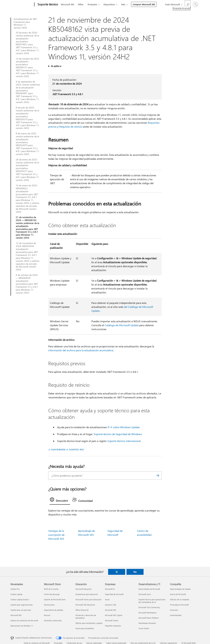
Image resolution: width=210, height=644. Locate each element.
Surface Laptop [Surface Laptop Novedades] (16, 594)
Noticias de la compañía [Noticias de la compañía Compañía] (180, 599)
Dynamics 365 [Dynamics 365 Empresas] (111, 605)
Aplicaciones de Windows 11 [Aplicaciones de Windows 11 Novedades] (22, 626)
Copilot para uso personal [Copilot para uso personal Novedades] (21, 610)
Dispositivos (109, 4)
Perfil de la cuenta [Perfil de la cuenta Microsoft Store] (51, 589)
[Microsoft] (22, 5)
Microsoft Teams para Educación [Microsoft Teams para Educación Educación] (88, 599)
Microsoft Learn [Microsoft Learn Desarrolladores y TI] (145, 594)
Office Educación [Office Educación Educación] (82, 610)
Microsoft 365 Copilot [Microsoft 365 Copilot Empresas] (114, 615)
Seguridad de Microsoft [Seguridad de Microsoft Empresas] (114, 594)
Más (123, 4)
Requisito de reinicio (71, 127)
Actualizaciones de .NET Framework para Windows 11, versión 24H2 (25, 23)
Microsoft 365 (68, 4)
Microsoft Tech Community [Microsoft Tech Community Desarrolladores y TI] (149, 607)
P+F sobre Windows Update (124, 427)
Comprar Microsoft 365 (144, 4)
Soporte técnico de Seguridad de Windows (118, 434)
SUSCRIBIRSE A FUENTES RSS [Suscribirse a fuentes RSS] (67, 449)
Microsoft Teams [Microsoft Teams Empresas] (112, 620)
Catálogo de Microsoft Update (122, 325)
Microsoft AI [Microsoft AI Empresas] (110, 589)
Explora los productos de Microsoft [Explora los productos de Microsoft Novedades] (24, 620)
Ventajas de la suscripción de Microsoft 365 (56, 535)
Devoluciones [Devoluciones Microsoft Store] (49, 605)
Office (81, 4)
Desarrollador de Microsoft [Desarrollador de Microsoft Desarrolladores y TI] (149, 589)
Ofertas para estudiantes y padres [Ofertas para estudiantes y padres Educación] (89, 623)
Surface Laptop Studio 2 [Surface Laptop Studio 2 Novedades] (20, 599)
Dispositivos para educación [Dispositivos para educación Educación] (87, 594)
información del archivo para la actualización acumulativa (81, 350)
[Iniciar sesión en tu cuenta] (196, 4)
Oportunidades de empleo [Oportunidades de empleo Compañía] (180, 589)
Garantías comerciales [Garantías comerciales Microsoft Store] (53, 620)
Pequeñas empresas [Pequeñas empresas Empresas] (113, 626)
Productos (92, 4)
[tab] (60, 500)
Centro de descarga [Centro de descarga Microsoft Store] (52, 594)
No (135, 572)
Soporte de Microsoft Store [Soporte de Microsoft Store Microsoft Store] (55, 599)
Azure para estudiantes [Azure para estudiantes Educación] (85, 628)
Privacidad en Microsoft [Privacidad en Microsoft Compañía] (179, 605)
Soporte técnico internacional (124, 441)
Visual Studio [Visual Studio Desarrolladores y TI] (144, 628)
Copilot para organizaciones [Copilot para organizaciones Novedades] (22, 605)
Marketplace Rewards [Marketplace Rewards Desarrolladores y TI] (147, 623)
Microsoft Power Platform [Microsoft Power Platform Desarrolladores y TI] (149, 618)
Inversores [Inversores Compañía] (174, 610)
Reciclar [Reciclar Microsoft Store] (47, 615)
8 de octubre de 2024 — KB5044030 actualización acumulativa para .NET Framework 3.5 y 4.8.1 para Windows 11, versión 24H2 (27, 284)
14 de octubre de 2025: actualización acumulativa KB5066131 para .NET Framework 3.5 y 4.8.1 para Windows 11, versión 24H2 (28, 67)
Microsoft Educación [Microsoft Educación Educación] (84, 589)
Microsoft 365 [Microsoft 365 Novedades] (16, 615)
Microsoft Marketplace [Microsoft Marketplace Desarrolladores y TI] (147, 613)
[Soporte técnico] (47, 5)
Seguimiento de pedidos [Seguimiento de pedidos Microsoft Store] (54, 610)
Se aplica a (56, 66)
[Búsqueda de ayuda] (188, 4)
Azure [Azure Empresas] (107, 599)
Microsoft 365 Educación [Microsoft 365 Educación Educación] (85, 605)
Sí (117, 572)
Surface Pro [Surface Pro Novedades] (15, 589)
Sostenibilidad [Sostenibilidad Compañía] (176, 615)
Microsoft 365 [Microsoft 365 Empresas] (110, 610)
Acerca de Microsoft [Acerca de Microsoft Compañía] (178, 594)
